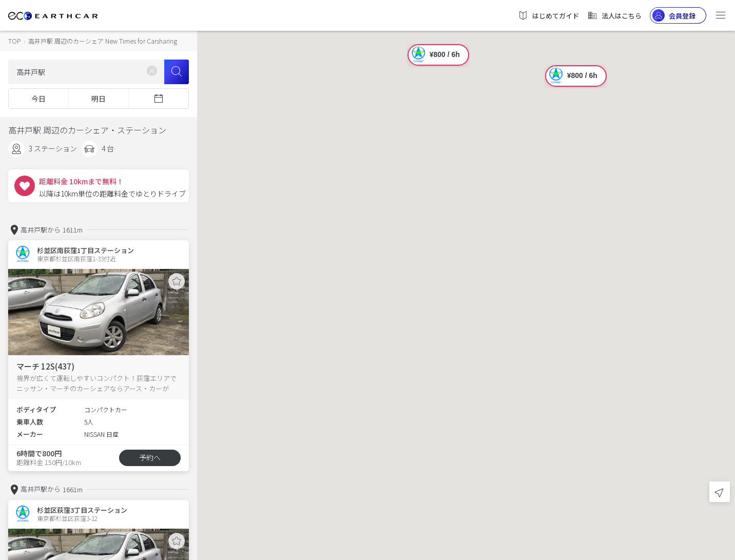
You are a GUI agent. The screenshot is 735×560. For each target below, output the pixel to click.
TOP (14, 41)
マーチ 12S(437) (45, 366)
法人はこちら (614, 15)
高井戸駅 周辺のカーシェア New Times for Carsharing (103, 41)
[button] (466, 271)
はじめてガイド (548, 15)
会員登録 (674, 15)
